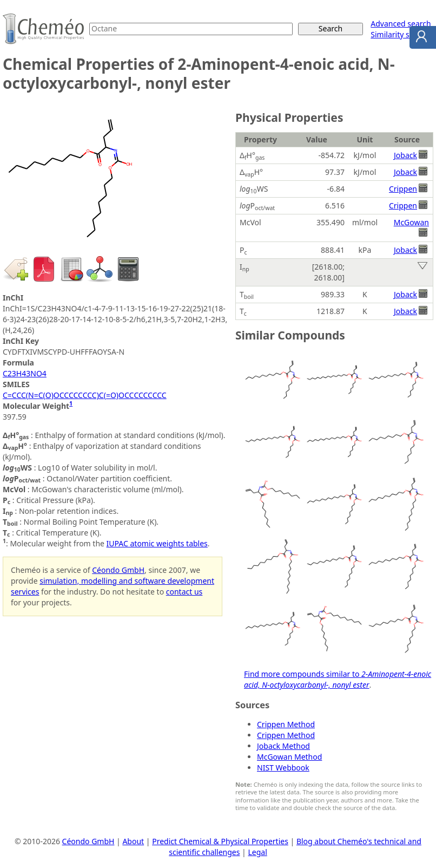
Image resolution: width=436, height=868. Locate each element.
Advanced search (401, 24)
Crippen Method (286, 724)
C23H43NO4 (25, 373)
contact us (184, 592)
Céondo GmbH (118, 570)
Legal (257, 852)
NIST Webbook (283, 768)
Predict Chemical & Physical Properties (220, 841)
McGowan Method (289, 757)
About (133, 841)
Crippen (403, 189)
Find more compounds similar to (338, 679)
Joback (405, 155)
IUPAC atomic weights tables (157, 543)
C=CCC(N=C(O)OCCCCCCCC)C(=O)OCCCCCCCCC (85, 395)
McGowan (411, 222)
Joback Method (283, 746)
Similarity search (400, 34)
